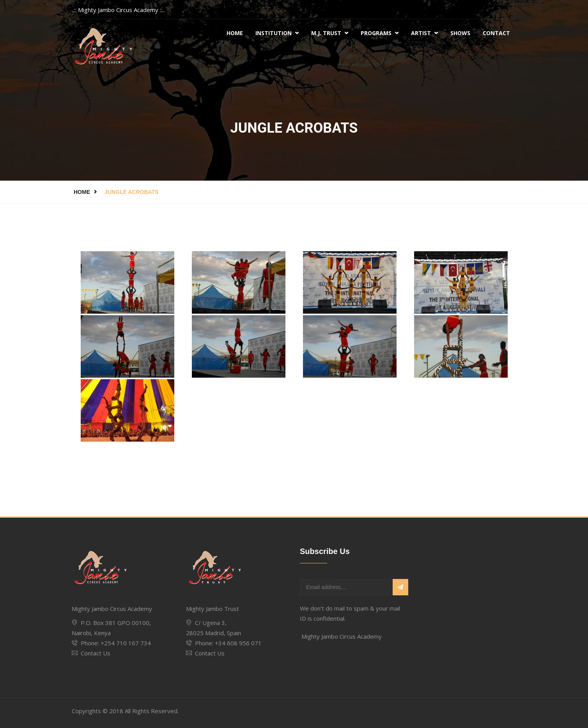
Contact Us (96, 653)
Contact (496, 33)
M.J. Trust (330, 33)
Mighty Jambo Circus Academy (342, 636)
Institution (277, 33)
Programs (380, 33)
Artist (424, 33)
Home (235, 33)
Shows (460, 33)
